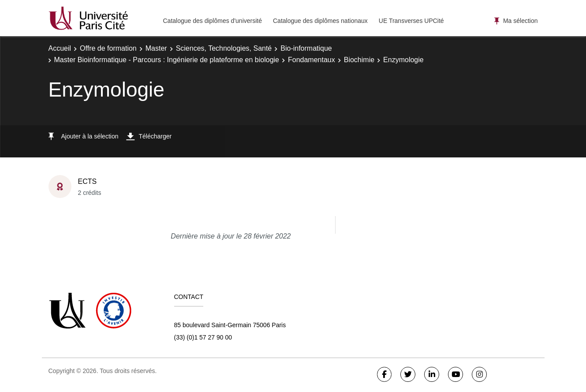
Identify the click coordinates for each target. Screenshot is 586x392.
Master (156, 48)
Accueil (60, 48)
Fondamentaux (312, 60)
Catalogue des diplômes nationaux (320, 21)
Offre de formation (108, 48)
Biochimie (359, 60)
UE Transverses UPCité (411, 21)
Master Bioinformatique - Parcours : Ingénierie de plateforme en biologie (167, 60)
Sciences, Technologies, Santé (224, 48)
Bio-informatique (306, 48)
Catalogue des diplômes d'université (213, 21)
